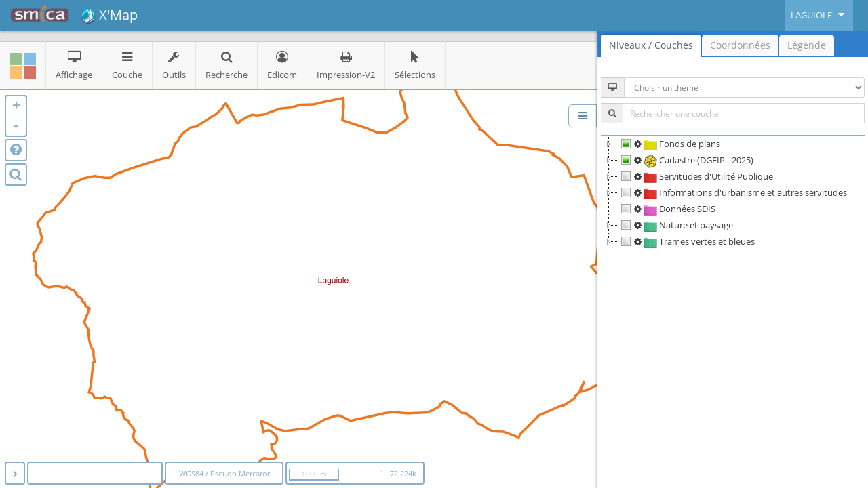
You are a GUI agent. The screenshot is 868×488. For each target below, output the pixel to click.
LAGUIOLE (819, 15)
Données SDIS (667, 209)
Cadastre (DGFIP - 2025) (686, 160)
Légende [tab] (807, 45)
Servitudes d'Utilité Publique (695, 176)
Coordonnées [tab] (740, 45)
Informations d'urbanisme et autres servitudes (732, 192)
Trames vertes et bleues (686, 241)
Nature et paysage (675, 225)
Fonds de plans (669, 144)
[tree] (733, 192)
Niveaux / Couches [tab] (651, 45)
